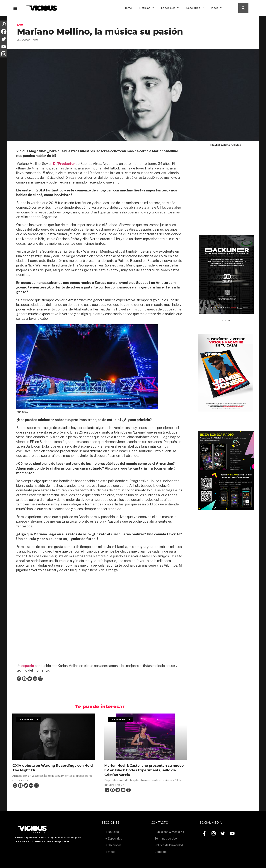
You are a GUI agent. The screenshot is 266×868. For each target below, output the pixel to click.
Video (216, 8)
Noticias (146, 8)
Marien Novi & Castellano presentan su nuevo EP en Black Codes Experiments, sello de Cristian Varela (144, 770)
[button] (222, 321)
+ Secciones (113, 845)
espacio (27, 666)
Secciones (195, 8)
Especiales (170, 8)
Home (128, 8)
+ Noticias (112, 832)
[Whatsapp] (19, 679)
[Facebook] (24, 679)
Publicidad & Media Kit (169, 832)
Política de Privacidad (169, 845)
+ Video (110, 852)
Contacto (161, 852)
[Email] (35, 679)
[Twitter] (30, 679)
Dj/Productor (64, 164)
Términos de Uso (166, 839)
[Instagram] (40, 679)
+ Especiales (114, 839)
